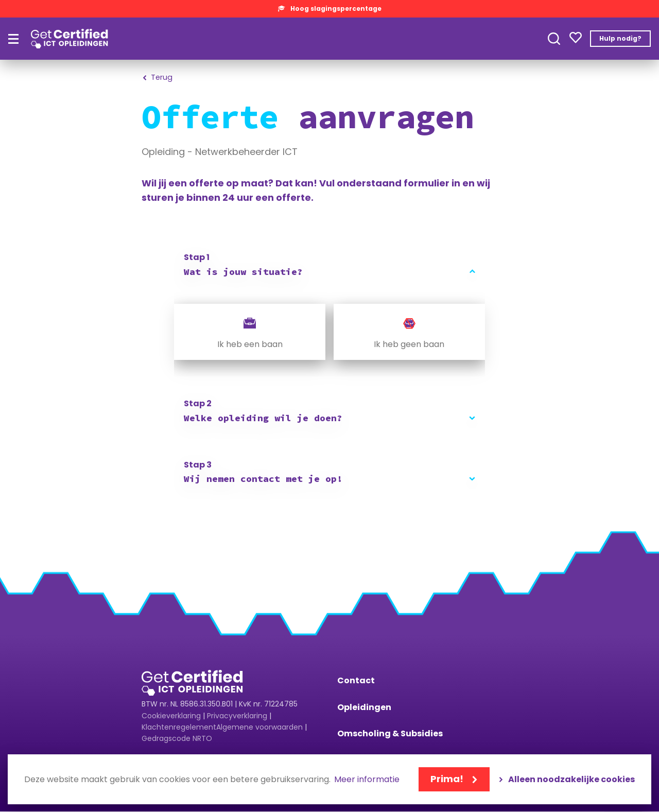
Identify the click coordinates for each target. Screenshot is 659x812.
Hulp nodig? (620, 38)
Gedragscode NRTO (177, 738)
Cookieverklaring (171, 716)
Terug (163, 77)
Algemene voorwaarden (259, 727)
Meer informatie (367, 780)
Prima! (447, 779)
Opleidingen (364, 707)
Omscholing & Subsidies (390, 733)
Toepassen (554, 39)
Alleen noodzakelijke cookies (571, 779)
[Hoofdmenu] (13, 39)
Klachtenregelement (179, 727)
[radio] (250, 332)
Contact (356, 680)
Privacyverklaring (237, 716)
